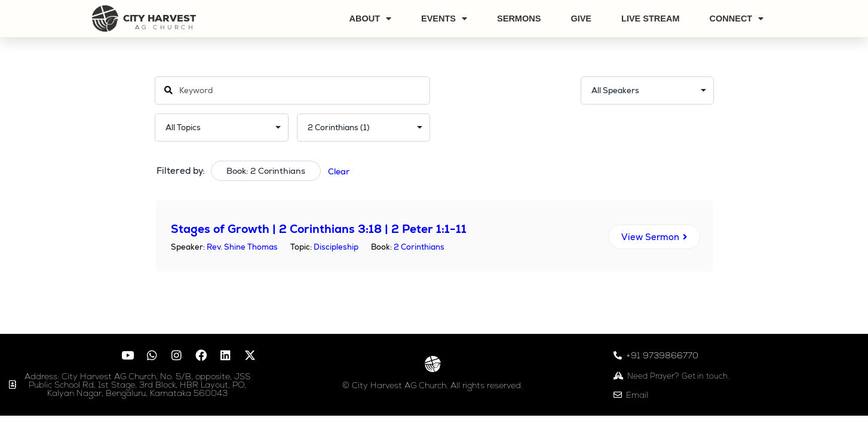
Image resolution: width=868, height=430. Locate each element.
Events (444, 19)
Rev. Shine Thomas (242, 247)
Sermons (519, 19)
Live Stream (650, 19)
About (370, 19)
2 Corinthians (419, 247)
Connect (737, 19)
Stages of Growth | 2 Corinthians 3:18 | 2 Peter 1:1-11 (319, 229)
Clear (339, 171)
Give (581, 19)
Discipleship (336, 247)
